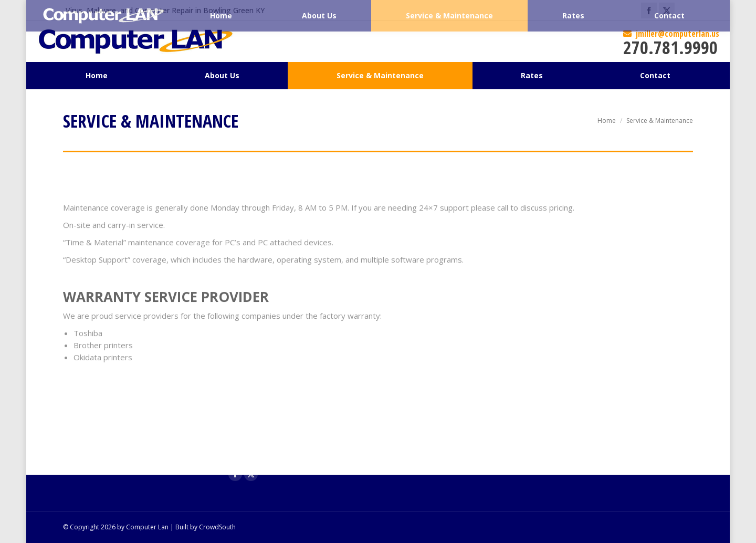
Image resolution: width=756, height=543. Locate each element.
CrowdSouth (217, 527)
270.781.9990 (670, 47)
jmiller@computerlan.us (671, 34)
